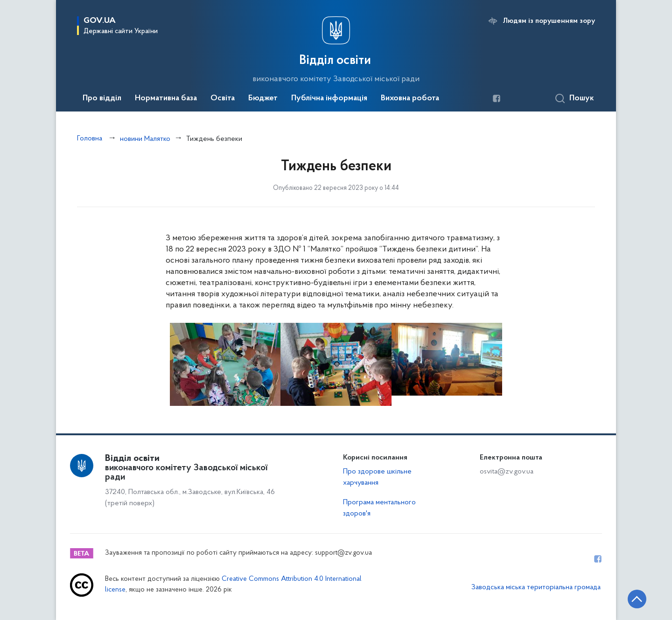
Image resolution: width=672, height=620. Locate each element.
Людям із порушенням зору (549, 21)
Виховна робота (410, 98)
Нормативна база (166, 98)
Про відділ (102, 98)
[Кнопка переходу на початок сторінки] (637, 599)
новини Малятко (145, 139)
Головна (90, 139)
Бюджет (263, 98)
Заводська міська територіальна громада (536, 587)
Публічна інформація (329, 98)
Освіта (223, 98)
